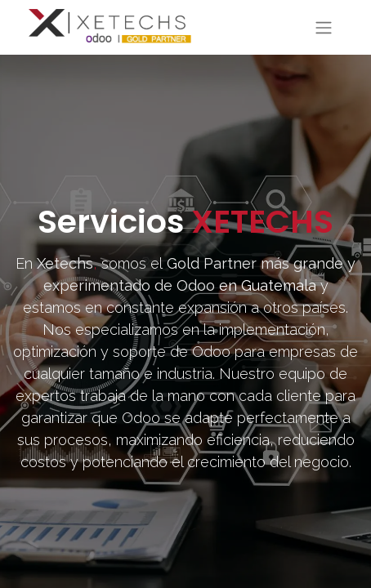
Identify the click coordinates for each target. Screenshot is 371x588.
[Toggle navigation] (324, 27)
